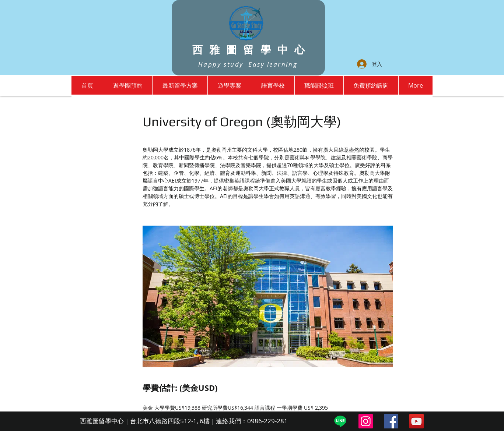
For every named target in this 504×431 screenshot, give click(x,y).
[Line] (340, 421)
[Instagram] (366, 421)
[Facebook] (391, 421)
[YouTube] (416, 421)
